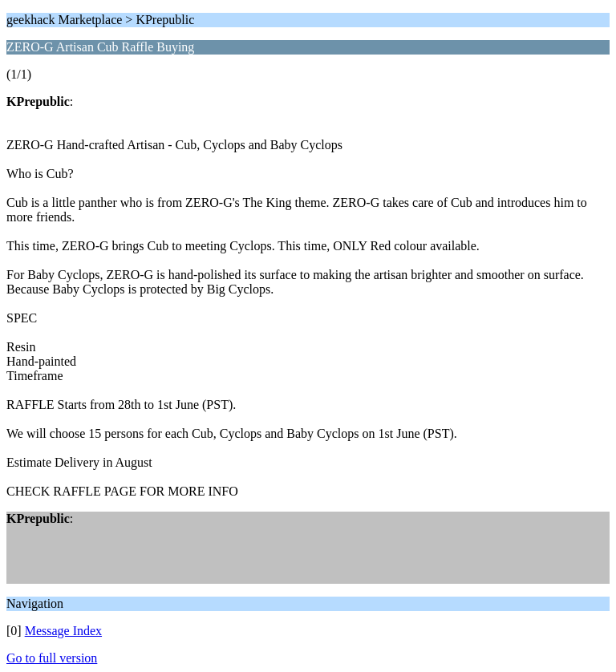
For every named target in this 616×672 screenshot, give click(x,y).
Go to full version (52, 658)
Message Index (63, 631)
